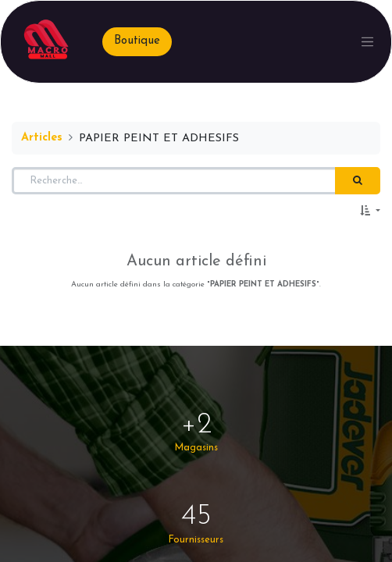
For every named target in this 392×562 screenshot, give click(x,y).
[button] (370, 212)
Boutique (137, 41)
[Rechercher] (358, 181)
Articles (42, 138)
